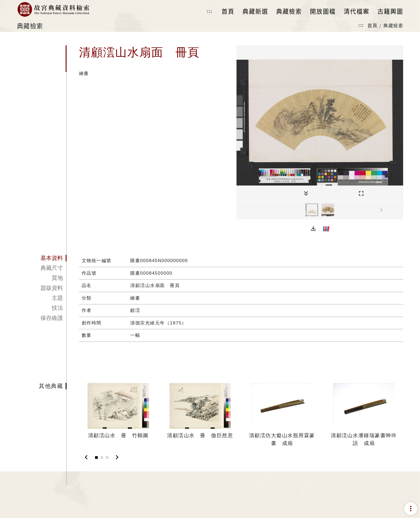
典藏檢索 (393, 25)
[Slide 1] (96, 457)
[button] (313, 229)
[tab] (42, 258)
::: (209, 11)
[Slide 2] (102, 457)
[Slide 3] (107, 457)
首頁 (372, 25)
